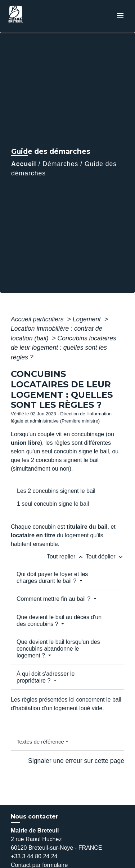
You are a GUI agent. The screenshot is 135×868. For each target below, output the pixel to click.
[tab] (67, 491)
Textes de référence (40, 742)
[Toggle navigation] (120, 16)
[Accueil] (33, 16)
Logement (88, 319)
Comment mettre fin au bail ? (54, 599)
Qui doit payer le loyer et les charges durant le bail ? (52, 577)
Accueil (24, 164)
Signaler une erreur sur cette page (76, 761)
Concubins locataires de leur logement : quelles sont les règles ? (64, 348)
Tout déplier (105, 556)
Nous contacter (35, 817)
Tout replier (66, 556)
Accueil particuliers (38, 319)
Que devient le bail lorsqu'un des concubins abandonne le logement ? (58, 649)
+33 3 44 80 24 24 (34, 856)
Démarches (60, 164)
